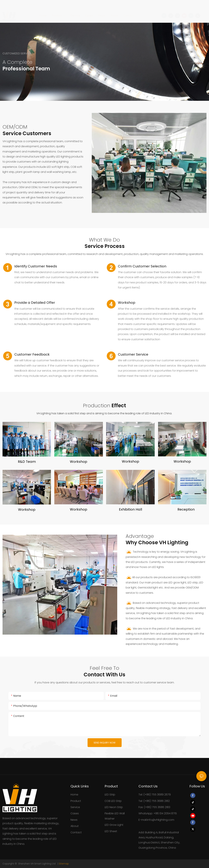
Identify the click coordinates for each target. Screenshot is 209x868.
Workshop (127, 303)
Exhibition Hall (130, 509)
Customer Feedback (32, 354)
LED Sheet (111, 831)
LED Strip (110, 795)
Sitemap (64, 864)
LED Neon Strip (114, 807)
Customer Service (133, 354)
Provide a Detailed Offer (35, 303)
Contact (76, 832)
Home (74, 795)
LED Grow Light (114, 825)
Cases (75, 813)
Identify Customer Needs (36, 266)
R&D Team (27, 462)
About (75, 826)
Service (75, 807)
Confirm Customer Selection (142, 266)
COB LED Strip (113, 801)
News (74, 820)
